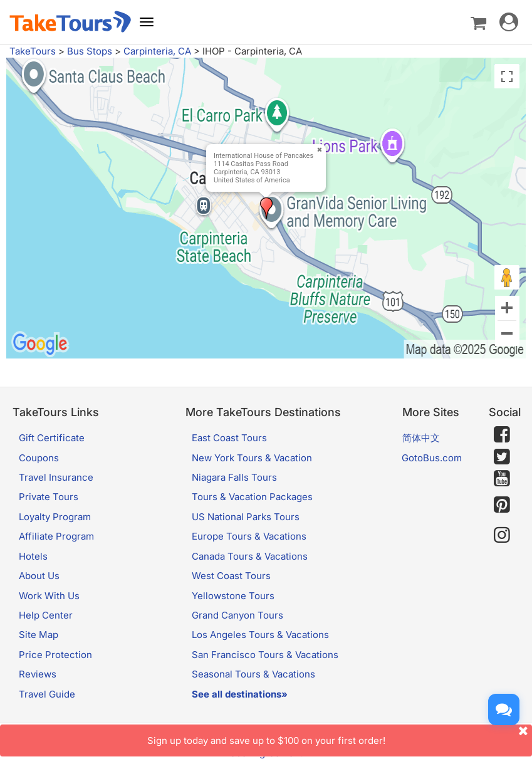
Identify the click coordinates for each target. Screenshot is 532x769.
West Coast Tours (231, 576)
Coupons (39, 458)
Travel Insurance (56, 477)
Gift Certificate (52, 438)
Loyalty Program (55, 517)
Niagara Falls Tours (234, 477)
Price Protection (55, 655)
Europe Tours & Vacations (249, 536)
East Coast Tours (229, 438)
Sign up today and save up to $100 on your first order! (340, 735)
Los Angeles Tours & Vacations (260, 635)
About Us (39, 576)
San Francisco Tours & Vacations (265, 655)
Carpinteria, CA (157, 51)
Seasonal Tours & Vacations (253, 674)
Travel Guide (47, 694)
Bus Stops (90, 51)
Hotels (33, 556)
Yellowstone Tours (233, 596)
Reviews (38, 674)
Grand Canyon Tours (237, 615)
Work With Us (49, 596)
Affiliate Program (56, 536)
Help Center (46, 615)
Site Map (39, 635)
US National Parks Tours (246, 517)
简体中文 (421, 438)
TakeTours (33, 51)
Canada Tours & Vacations (250, 556)
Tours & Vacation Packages (252, 497)
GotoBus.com (432, 458)
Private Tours (49, 497)
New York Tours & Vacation (252, 458)
